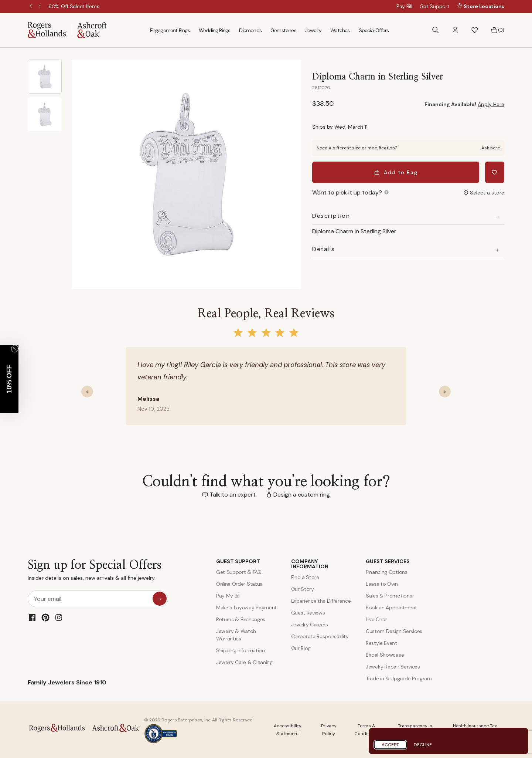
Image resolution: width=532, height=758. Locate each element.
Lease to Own (382, 584)
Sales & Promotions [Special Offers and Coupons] (389, 596)
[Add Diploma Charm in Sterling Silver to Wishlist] (495, 172)
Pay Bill (404, 6)
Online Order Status (239, 584)
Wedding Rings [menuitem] (215, 30)
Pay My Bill (228, 596)
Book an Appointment (391, 608)
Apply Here (491, 104)
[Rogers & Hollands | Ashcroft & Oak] (67, 30)
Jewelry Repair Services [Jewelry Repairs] (393, 667)
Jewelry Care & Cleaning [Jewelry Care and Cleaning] (244, 662)
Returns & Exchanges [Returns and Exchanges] (241, 619)
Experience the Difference (321, 601)
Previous (31, 7)
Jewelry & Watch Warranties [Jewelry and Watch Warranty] (236, 635)
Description (331, 216)
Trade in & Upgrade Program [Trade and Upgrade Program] (399, 679)
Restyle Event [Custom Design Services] (381, 643)
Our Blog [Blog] (301, 648)
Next (40, 7)
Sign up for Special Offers (95, 572)
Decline (423, 745)
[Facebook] (32, 617)
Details (323, 249)
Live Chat (376, 619)
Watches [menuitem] (340, 30)
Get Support (435, 6)
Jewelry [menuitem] (313, 30)
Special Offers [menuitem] (374, 30)
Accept (390, 745)
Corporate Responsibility (320, 636)
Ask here (491, 148)
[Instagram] (59, 617)
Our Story (303, 589)
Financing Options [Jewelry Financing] (387, 572)
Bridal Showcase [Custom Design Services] (385, 655)
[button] (455, 30)
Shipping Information (241, 650)
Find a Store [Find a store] (305, 577)
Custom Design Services (394, 631)
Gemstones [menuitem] (283, 30)
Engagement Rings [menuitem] (170, 30)
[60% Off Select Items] (74, 6)
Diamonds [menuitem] (250, 30)
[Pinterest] (45, 617)
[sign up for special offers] (160, 599)
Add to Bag (396, 172)
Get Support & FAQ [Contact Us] (239, 572)
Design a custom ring (302, 495)
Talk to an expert (233, 495)
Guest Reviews (308, 613)
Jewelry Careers (310, 625)
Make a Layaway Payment (246, 608)
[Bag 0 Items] (497, 30)
